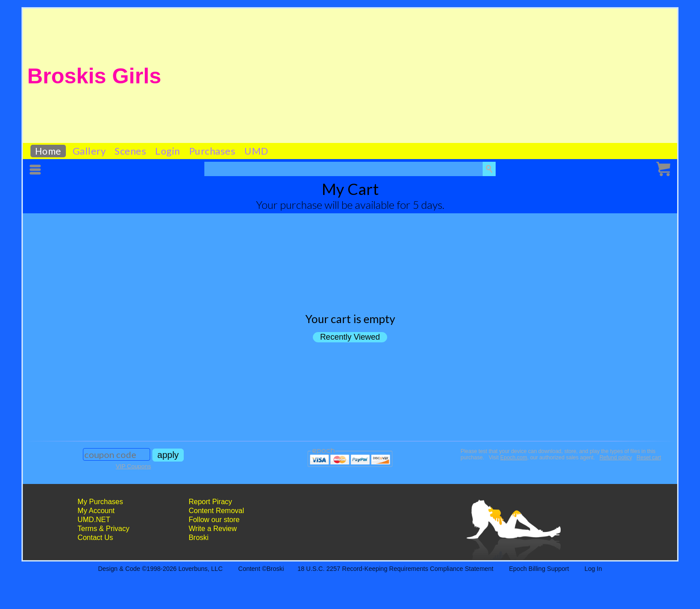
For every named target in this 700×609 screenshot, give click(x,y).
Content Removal (216, 511)
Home (48, 151)
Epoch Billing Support (539, 569)
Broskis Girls (94, 76)
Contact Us (95, 538)
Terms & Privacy (104, 529)
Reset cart (649, 458)
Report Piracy (210, 502)
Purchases (212, 151)
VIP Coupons (133, 466)
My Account (96, 511)
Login (168, 151)
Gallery (89, 151)
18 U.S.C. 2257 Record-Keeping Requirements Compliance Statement (395, 569)
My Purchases (100, 502)
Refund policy (616, 458)
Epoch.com (514, 458)
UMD (256, 151)
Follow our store (214, 520)
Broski (199, 538)
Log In (593, 569)
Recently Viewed (350, 337)
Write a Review (213, 529)
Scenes (130, 151)
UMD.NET (94, 520)
